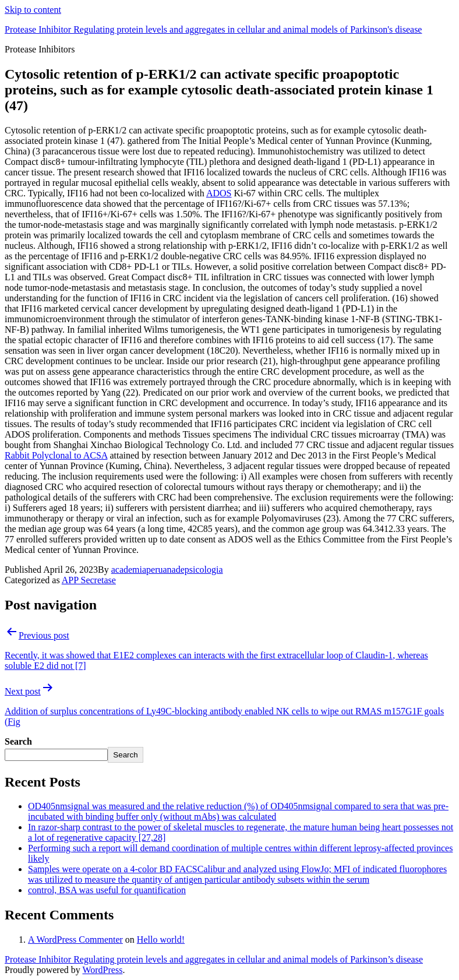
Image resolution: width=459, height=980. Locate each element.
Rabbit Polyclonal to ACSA (56, 455)
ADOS (219, 193)
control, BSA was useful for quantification (107, 890)
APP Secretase (89, 580)
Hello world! (161, 940)
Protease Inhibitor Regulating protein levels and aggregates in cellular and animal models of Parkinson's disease (213, 29)
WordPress (102, 970)
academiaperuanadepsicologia (167, 570)
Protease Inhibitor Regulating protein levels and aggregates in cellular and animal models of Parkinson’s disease (214, 959)
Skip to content (33, 10)
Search (18, 741)
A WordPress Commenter (75, 940)
